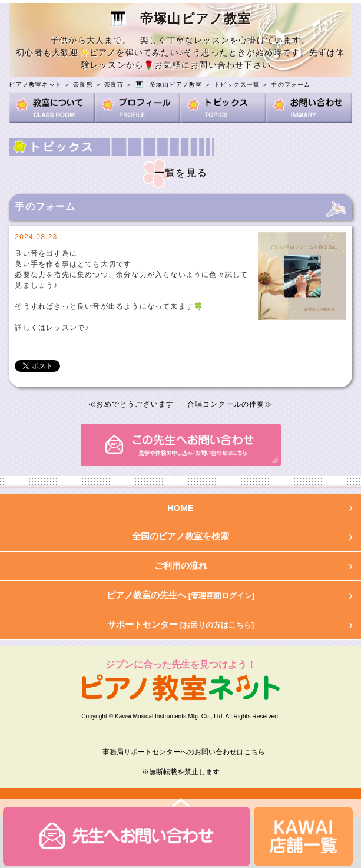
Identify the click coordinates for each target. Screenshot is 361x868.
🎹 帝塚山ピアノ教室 (169, 85)
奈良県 (83, 85)
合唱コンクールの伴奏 (226, 404)
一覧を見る (181, 173)
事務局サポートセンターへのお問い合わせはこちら (184, 752)
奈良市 (114, 85)
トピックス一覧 (237, 85)
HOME (180, 508)
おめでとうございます (135, 404)
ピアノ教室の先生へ (181, 595)
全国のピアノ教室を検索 (180, 536)
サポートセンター (181, 624)
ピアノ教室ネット (35, 85)
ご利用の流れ (181, 565)
